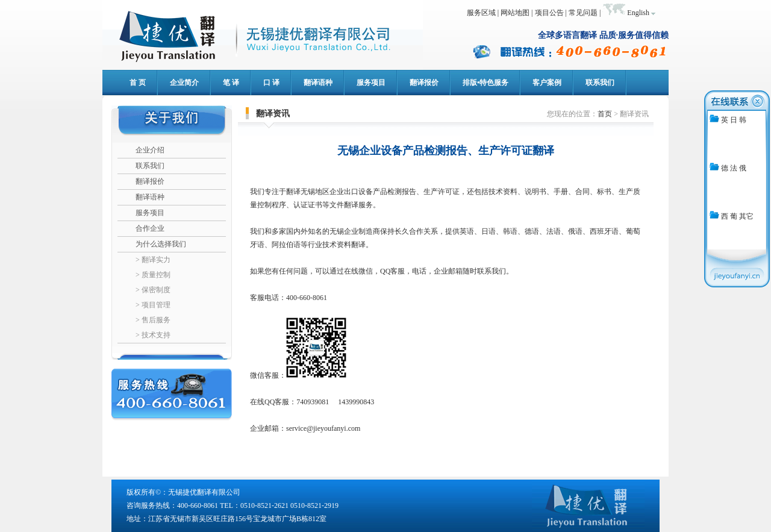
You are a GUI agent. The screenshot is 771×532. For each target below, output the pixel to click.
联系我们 (150, 166)
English (638, 13)
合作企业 (150, 228)
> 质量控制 (153, 275)
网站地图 (515, 13)
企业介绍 (150, 150)
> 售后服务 (153, 320)
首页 (605, 114)
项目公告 (549, 13)
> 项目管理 (153, 305)
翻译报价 (150, 181)
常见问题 (583, 13)
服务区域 (481, 13)
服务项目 (150, 213)
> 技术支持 (153, 335)
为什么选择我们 (161, 244)
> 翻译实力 (153, 260)
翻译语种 (150, 197)
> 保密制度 (153, 290)
